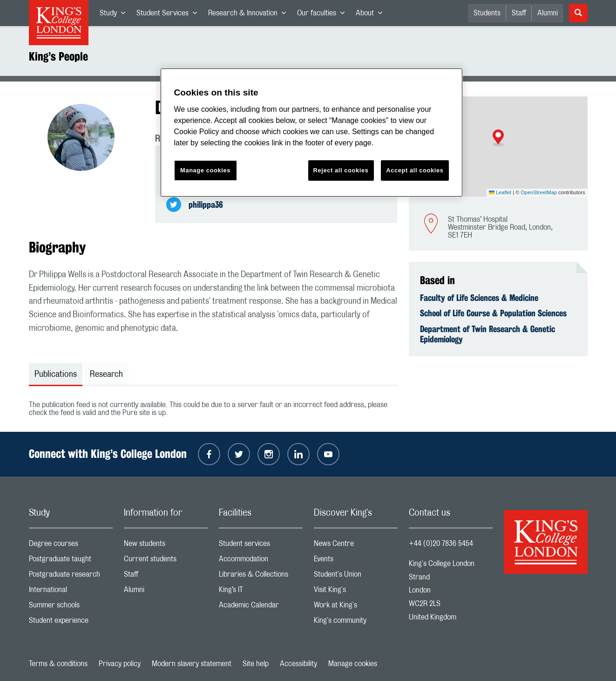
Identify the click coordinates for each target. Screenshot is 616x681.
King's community (356, 623)
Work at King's (356, 607)
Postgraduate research (71, 576)
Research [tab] (106, 375)
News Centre (356, 546)
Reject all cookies (341, 170)
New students (166, 546)
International (71, 592)
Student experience (71, 623)
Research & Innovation (250, 15)
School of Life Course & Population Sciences (493, 313)
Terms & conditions (58, 664)
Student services (261, 546)
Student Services (169, 15)
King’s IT (261, 592)
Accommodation (261, 561)
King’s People (58, 56)
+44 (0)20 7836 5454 (441, 544)
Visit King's (356, 592)
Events (356, 561)
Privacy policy (120, 664)
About (372, 15)
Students (487, 13)
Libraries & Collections (261, 576)
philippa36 (206, 204)
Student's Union (356, 576)
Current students (166, 561)
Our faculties (324, 15)
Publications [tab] (56, 375)
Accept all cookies (415, 170)
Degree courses (71, 546)
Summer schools (71, 607)
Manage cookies (353, 664)
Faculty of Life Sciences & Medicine (479, 298)
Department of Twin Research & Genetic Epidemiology (487, 334)
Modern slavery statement (192, 664)
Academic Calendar (261, 607)
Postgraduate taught (71, 561)
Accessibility (298, 664)
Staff (519, 13)
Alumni (548, 13)
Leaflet (500, 192)
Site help (256, 664)
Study (115, 15)
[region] (311, 133)
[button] (498, 138)
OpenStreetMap (539, 192)
